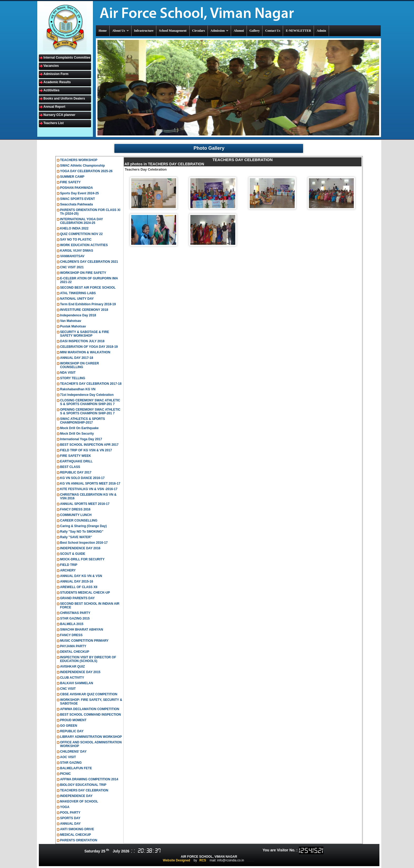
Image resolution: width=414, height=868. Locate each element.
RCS (203, 860)
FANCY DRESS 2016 (75, 509)
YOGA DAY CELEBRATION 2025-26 (86, 171)
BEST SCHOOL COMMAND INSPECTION (91, 715)
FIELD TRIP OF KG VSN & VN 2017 (86, 450)
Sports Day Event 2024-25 (80, 193)
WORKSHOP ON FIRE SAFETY (83, 273)
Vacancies (51, 66)
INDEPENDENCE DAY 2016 (80, 548)
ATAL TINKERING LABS (78, 293)
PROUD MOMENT (73, 720)
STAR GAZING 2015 (75, 618)
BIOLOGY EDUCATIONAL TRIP (83, 785)
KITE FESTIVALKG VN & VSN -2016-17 (89, 489)
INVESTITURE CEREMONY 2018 (84, 310)
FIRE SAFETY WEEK (76, 456)
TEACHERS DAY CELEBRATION (84, 790)
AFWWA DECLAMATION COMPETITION (90, 709)
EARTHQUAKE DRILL (76, 461)
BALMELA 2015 (72, 624)
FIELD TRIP (69, 565)
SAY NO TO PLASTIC (76, 240)
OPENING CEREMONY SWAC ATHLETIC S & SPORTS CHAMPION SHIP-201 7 (90, 411)
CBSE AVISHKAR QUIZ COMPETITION (89, 694)
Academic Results (57, 82)
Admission (220, 31)
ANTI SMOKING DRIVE (77, 829)
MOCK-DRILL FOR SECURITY (82, 559)
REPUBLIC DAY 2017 (76, 472)
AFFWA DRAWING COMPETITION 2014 (89, 779)
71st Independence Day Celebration (87, 395)
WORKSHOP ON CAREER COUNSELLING (80, 365)
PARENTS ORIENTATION (79, 840)
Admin (321, 31)
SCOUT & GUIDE (73, 554)
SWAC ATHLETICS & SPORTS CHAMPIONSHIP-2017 (83, 421)
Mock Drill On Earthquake (79, 428)
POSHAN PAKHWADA (77, 188)
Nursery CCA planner (60, 115)
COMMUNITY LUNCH (76, 515)
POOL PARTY (70, 813)
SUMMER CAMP (72, 177)
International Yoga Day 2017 (81, 439)
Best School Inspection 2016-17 (84, 543)
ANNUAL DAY (70, 824)
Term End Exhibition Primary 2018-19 (88, 304)
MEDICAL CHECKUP (76, 835)
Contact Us (273, 31)
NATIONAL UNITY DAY (77, 299)
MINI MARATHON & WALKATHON (85, 352)
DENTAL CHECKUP (75, 652)
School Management (173, 31)
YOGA (65, 807)
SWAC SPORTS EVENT (78, 199)
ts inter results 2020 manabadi (250, 861)
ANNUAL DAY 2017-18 (77, 358)
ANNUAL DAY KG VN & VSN (81, 576)
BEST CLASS (70, 467)
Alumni (239, 31)
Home (103, 31)
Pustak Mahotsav (73, 326)
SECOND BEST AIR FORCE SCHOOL (88, 288)
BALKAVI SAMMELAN (77, 683)
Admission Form (56, 74)
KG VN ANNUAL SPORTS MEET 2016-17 (90, 484)
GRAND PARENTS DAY (77, 598)
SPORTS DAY (70, 818)
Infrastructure (144, 31)
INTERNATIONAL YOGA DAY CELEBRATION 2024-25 (82, 221)
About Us (121, 31)
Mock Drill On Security (77, 434)
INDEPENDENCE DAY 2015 (80, 672)
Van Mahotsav (71, 321)
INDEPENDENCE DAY (76, 796)
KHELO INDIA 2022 (74, 228)
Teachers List (54, 123)
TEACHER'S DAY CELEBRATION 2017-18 (91, 384)
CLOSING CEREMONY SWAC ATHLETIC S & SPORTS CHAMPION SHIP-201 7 (90, 402)
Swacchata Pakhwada (77, 204)
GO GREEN (69, 726)
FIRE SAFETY (70, 182)
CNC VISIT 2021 (72, 267)
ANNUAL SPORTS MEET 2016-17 (85, 504)
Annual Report (55, 107)
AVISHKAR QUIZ (73, 667)
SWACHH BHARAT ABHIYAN (82, 630)
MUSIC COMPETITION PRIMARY (84, 641)
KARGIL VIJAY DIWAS (77, 251)
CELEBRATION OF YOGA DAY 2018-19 (89, 347)
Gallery (255, 31)
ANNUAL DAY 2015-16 (77, 581)
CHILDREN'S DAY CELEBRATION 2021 (89, 262)
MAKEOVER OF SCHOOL (79, 801)
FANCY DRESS (71, 635)
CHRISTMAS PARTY (75, 613)
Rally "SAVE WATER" (76, 537)
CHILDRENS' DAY (73, 752)
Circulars (199, 31)
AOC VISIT (68, 757)
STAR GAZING (71, 763)
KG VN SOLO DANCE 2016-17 (83, 478)
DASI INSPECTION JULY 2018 (82, 341)
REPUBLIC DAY (72, 731)
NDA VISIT (68, 373)
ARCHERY (68, 570)
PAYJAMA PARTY (73, 646)
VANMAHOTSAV (72, 256)
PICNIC (66, 774)
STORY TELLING (73, 378)
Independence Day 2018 (78, 315)
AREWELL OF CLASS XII (79, 587)
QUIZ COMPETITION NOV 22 (81, 234)
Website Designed (177, 860)
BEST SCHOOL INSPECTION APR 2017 (89, 445)
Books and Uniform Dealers (64, 98)
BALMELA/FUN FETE (76, 768)
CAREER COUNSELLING (79, 520)
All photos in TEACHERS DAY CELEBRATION (164, 164)
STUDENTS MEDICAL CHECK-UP (85, 593)
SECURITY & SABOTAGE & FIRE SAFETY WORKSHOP (85, 334)
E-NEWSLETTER (298, 31)
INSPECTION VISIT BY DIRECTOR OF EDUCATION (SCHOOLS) (88, 659)
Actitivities (52, 90)
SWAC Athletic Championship (83, 166)
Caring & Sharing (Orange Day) (84, 526)
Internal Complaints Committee (67, 58)
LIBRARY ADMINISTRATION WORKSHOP (91, 737)
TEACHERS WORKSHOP (79, 160)
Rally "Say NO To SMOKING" (82, 532)
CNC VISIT (68, 689)
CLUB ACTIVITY (72, 678)
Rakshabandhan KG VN (78, 389)
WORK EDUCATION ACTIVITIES (84, 245)
